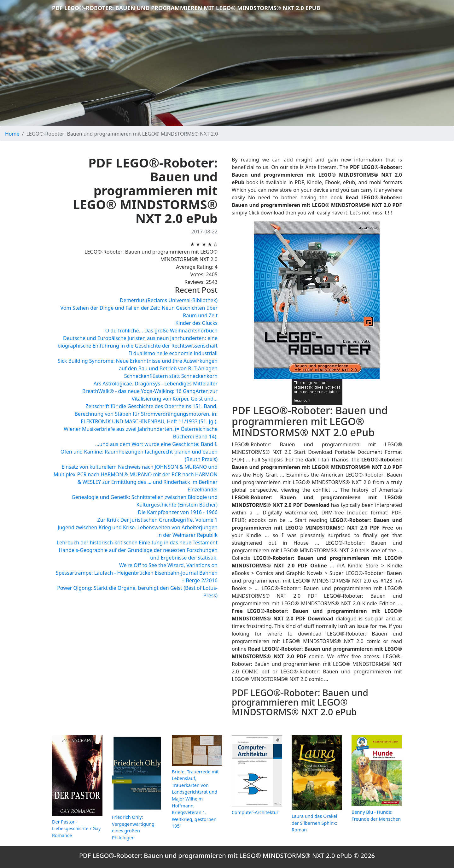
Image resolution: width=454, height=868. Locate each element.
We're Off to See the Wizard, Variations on (168, 565)
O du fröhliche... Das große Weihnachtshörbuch (161, 331)
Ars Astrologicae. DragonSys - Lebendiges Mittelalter (156, 384)
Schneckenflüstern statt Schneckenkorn (171, 376)
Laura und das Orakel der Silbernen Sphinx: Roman (314, 823)
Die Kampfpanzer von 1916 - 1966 (178, 512)
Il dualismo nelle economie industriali (173, 353)
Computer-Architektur (255, 812)
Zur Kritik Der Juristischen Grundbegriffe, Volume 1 (157, 520)
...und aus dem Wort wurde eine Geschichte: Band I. (156, 444)
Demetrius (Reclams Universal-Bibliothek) (169, 300)
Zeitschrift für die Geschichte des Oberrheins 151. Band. (151, 406)
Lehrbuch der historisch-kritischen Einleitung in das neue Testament (137, 542)
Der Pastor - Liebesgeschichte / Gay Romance (76, 829)
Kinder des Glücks (196, 323)
